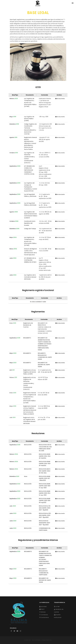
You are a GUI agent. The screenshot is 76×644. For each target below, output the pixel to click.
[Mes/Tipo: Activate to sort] (16, 95)
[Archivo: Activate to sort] (60, 95)
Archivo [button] (59, 95)
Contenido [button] (45, 95)
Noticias (42, 612)
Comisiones (44, 615)
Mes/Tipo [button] (15, 95)
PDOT (42, 609)
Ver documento (60, 99)
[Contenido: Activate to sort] (45, 95)
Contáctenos (44, 617)
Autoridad (43, 607)
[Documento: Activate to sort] (31, 95)
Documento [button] (30, 95)
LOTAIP (57, 607)
